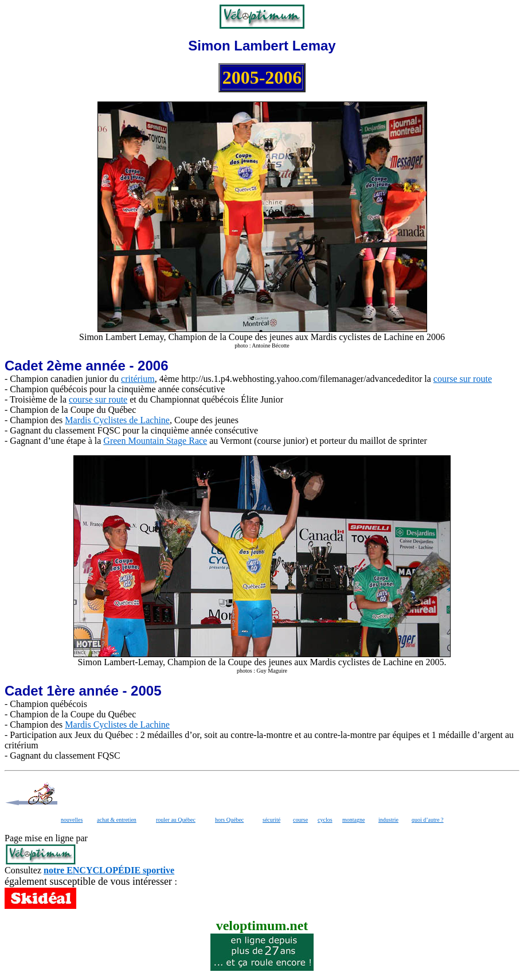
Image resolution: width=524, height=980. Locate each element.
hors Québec (229, 820)
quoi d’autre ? (428, 820)
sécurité (271, 820)
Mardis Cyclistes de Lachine (117, 420)
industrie (388, 820)
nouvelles (72, 820)
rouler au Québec (176, 820)
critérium (138, 379)
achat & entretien (117, 820)
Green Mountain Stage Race (155, 441)
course (300, 820)
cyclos (325, 820)
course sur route (463, 379)
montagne (353, 820)
